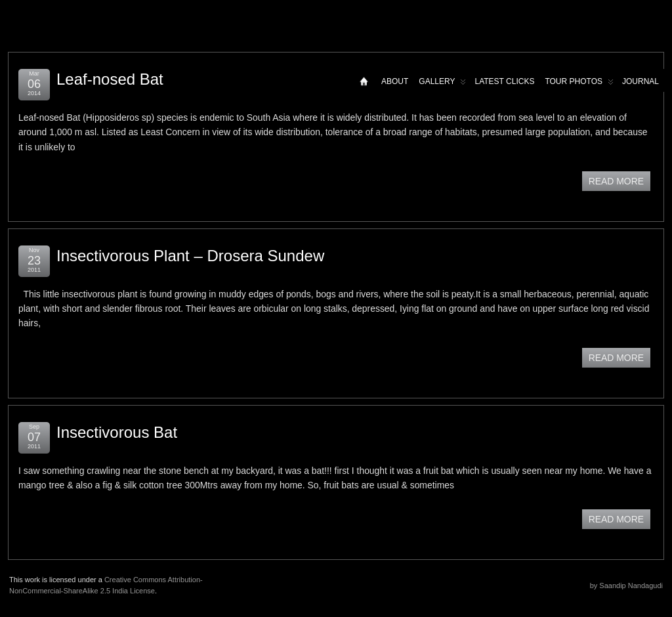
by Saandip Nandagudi (626, 585)
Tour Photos (579, 84)
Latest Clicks (504, 81)
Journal (640, 81)
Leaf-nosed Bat (110, 79)
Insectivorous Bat (117, 432)
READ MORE (616, 181)
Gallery (442, 84)
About (395, 81)
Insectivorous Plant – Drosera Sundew (190, 256)
